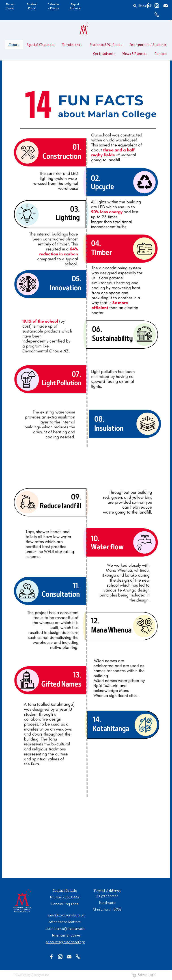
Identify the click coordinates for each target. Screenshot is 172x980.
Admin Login (143, 975)
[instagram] (157, 6)
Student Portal (32, 6)
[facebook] (148, 6)
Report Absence (75, 6)
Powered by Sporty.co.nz (31, 975)
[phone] (157, 15)
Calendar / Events (53, 6)
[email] (166, 6)
